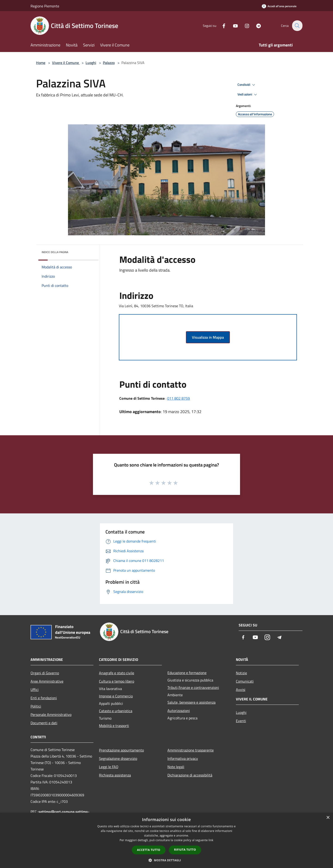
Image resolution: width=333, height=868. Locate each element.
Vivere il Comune (66, 63)
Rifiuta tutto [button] (185, 850)
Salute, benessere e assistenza (191, 702)
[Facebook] (221, 26)
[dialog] (166, 840)
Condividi (247, 85)
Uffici (35, 690)
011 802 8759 (179, 398)
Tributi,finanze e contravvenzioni (193, 687)
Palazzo (109, 63)
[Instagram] (244, 26)
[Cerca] (297, 26)
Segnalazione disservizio (118, 758)
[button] (166, 860)
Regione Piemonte (45, 6)
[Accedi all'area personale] (279, 6)
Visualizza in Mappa (208, 337)
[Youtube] (233, 26)
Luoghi (91, 63)
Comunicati (245, 681)
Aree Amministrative (47, 681)
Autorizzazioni (179, 711)
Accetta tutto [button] (149, 850)
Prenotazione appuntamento (121, 750)
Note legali (176, 767)
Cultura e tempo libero (117, 681)
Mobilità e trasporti (114, 726)
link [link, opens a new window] (211, 840)
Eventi (241, 721)
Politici (36, 706)
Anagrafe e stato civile (117, 673)
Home (41, 63)
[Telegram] (256, 26)
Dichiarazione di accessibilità (190, 775)
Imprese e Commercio (116, 696)
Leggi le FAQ (109, 767)
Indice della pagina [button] (55, 252)
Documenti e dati (44, 723)
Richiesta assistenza (115, 775)
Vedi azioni (248, 95)
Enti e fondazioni (44, 698)
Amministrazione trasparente (191, 750)
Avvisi (241, 690)
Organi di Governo (45, 673)
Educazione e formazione (187, 673)
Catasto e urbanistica (116, 711)
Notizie (241, 673)
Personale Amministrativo (51, 715)
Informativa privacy (183, 758)
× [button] (328, 818)
